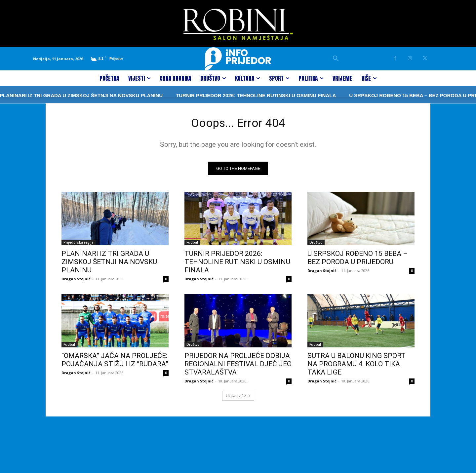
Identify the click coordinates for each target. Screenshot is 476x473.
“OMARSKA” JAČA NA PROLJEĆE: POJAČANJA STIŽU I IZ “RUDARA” (115, 362)
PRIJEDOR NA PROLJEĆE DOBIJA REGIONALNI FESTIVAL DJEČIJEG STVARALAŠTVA (238, 366)
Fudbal (192, 245)
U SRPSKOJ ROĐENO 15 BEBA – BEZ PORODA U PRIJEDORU (357, 260)
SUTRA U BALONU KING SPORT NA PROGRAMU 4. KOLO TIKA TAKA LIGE (357, 366)
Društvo (316, 245)
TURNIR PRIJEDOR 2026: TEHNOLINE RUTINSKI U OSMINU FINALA (235, 95)
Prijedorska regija (79, 245)
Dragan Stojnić (76, 281)
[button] (336, 59)
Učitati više (238, 398)
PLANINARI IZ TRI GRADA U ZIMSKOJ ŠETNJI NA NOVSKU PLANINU (109, 264)
